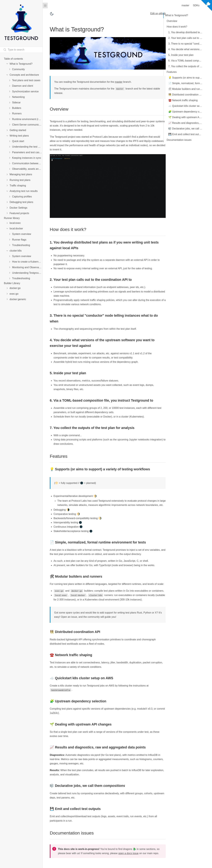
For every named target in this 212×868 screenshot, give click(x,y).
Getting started (18, 130)
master (119, 82)
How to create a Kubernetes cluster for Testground (27, 262)
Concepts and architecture (24, 75)
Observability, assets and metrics (27, 169)
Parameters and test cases (27, 152)
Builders (17, 108)
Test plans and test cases (26, 80)
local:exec (15, 223)
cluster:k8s (16, 251)
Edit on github (158, 13)
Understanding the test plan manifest (27, 147)
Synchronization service (25, 91)
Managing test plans (21, 174)
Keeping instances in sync (27, 158)
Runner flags (19, 240)
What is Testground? (21, 64)
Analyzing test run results (24, 191)
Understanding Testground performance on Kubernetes (27, 273)
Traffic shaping (18, 186)
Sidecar (16, 102)
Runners (17, 113)
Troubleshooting (21, 245)
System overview (22, 234)
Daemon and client (23, 86)
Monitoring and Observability (27, 267)
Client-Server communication (27, 125)
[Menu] (45, 6)
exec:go (14, 294)
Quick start (18, 141)
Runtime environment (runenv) (27, 119)
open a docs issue (128, 853)
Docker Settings (18, 208)
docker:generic (18, 299)
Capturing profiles (22, 197)
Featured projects (19, 213)
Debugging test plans (21, 202)
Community (18, 69)
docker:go (15, 288)
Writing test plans (19, 136)
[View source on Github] (207, 6)
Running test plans (20, 180)
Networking (18, 97)
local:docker (16, 228)
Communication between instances (27, 163)
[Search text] (21, 50)
